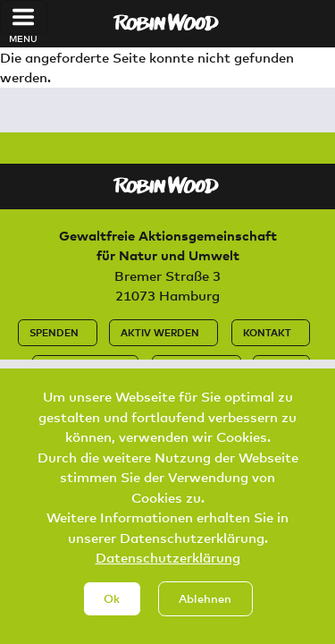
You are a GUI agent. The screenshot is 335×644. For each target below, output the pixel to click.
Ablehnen (205, 617)
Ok (112, 617)
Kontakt (267, 332)
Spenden (54, 332)
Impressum (193, 368)
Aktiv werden (160, 332)
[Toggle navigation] (24, 17)
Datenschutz (82, 368)
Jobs (278, 368)
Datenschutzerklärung (168, 577)
